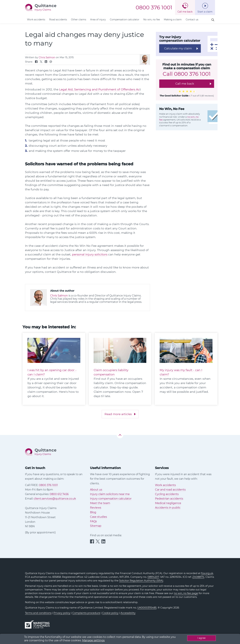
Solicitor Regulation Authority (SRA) (141, 581)
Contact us (192, 20)
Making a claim (173, 20)
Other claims (79, 20)
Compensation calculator (125, 20)
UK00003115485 (147, 608)
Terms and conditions (38, 613)
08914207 (153, 577)
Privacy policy (62, 613)
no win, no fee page (186, 593)
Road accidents (58, 20)
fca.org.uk (207, 573)
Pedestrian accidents (169, 499)
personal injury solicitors (90, 254)
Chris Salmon (47, 57)
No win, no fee (152, 20)
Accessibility (128, 613)
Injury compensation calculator (111, 499)
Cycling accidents (167, 494)
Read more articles (118, 414)
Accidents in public (168, 508)
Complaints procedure (86, 613)
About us (96, 490)
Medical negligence (168, 503)
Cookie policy (110, 613)
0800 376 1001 (154, 8)
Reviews (96, 508)
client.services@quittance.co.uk (55, 499)
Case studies (98, 517)
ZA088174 (198, 577)
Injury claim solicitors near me (110, 494)
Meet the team (100, 503)
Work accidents (36, 20)
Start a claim (205, 12)
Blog (93, 512)
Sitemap (96, 526)
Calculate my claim (178, 48)
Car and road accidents (170, 490)
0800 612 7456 (59, 494)
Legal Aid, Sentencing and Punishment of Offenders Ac (99, 89)
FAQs (93, 521)
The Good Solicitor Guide (174, 96)
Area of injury (98, 20)
